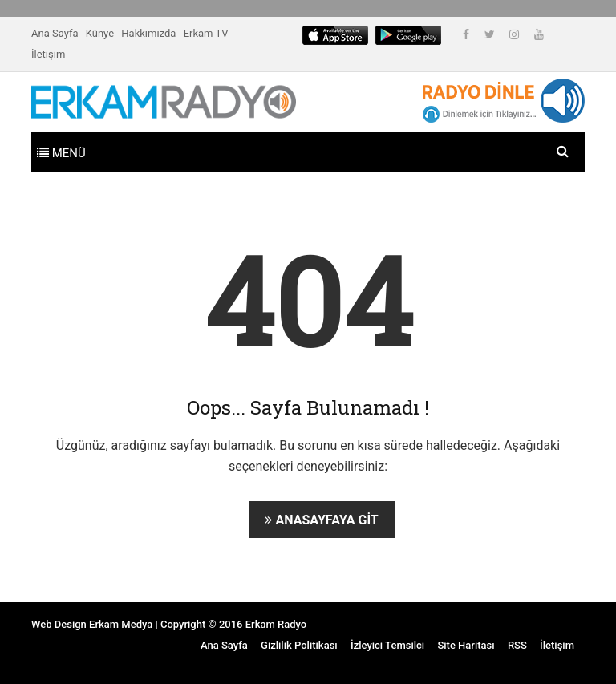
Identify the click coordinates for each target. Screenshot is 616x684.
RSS (517, 645)
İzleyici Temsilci (387, 645)
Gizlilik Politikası (299, 645)
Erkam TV (206, 33)
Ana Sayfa (55, 33)
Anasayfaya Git (321, 520)
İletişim (48, 54)
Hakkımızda (148, 33)
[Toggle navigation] (61, 152)
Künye (100, 33)
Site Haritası (466, 645)
